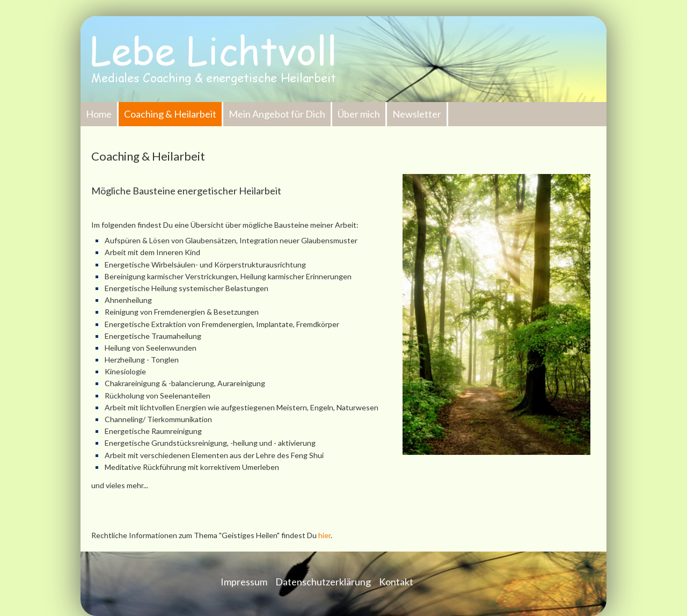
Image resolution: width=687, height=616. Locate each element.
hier (324, 535)
